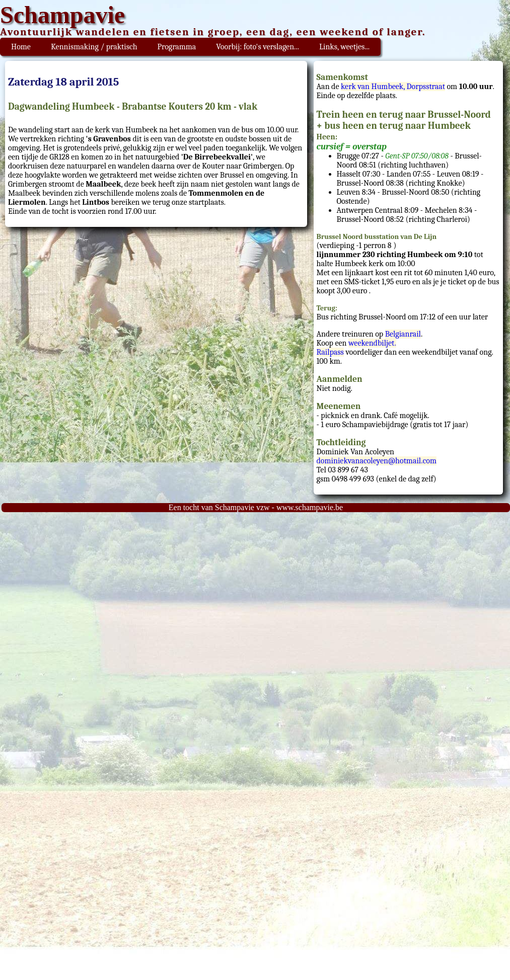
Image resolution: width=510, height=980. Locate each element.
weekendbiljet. (372, 343)
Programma (177, 47)
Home (21, 47)
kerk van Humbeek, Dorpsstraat (393, 87)
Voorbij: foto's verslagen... (258, 47)
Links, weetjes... (344, 47)
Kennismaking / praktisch (94, 47)
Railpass (330, 352)
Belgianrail (403, 334)
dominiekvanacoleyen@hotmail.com (377, 461)
